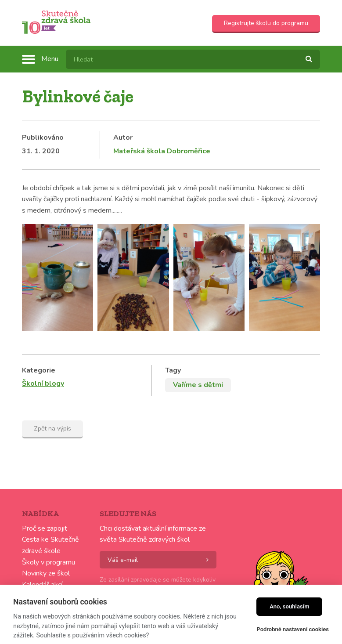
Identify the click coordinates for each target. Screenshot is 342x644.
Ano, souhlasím (290, 606)
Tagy (173, 370)
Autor (123, 137)
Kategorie (39, 370)
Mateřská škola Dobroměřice (162, 151)
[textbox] (193, 59)
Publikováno (43, 137)
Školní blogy (43, 384)
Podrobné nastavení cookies (293, 629)
